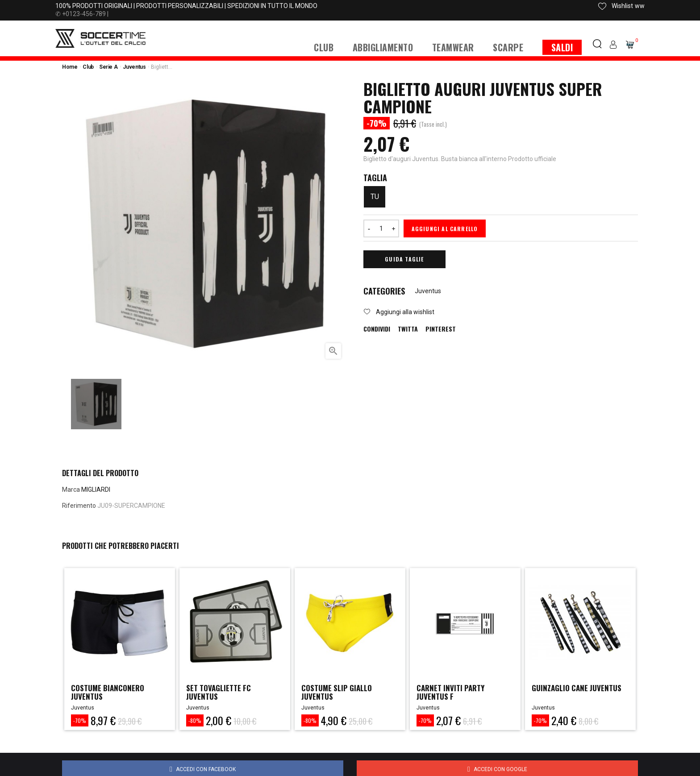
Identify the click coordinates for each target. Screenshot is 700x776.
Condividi (377, 329)
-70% (80, 720)
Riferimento (79, 506)
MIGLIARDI (96, 490)
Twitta (408, 329)
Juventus (428, 291)
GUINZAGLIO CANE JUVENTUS (579, 688)
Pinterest (441, 329)
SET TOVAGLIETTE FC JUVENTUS (221, 693)
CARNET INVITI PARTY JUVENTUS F (453, 693)
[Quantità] (381, 228)
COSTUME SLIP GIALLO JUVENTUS (339, 693)
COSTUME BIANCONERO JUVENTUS (110, 693)
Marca (71, 490)
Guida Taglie (404, 259)
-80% (195, 720)
